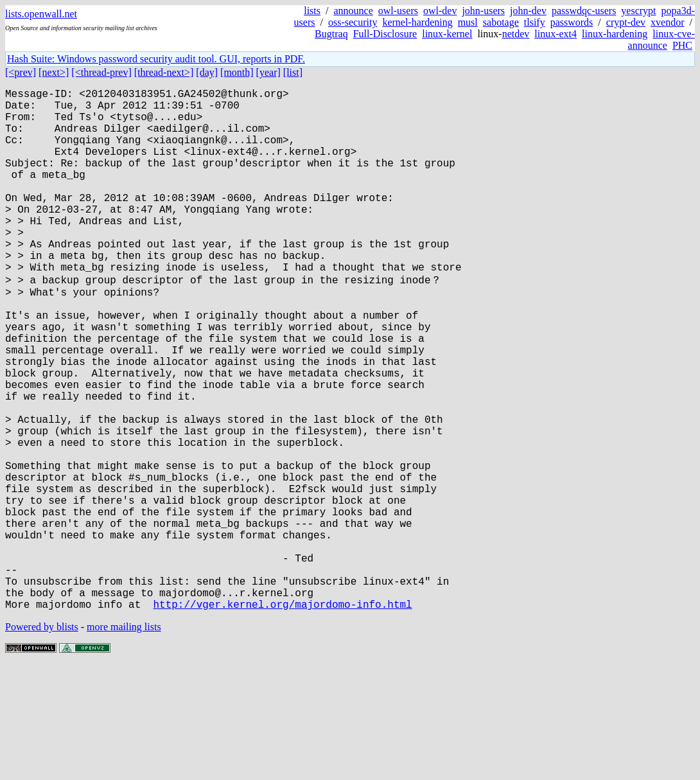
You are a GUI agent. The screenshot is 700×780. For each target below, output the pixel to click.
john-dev (528, 11)
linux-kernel (447, 34)
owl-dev (440, 11)
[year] (268, 72)
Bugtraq (331, 34)
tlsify (535, 22)
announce (353, 11)
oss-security (353, 22)
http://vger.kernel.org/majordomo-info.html (282, 718)
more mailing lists (124, 741)
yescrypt (638, 11)
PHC (682, 45)
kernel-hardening (417, 22)
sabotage (501, 22)
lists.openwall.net (41, 14)
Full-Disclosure (385, 34)
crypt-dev (626, 22)
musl (468, 22)
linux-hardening (615, 34)
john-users (483, 11)
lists (312, 11)
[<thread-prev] (101, 72)
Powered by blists (42, 741)
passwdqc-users (584, 11)
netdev (516, 34)
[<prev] (21, 72)
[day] (207, 72)
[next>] (54, 72)
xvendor (667, 22)
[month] (237, 72)
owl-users (398, 11)
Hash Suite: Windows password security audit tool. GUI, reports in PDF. (156, 59)
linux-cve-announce (661, 40)
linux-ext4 (556, 34)
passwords (572, 22)
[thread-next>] (164, 72)
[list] (293, 72)
